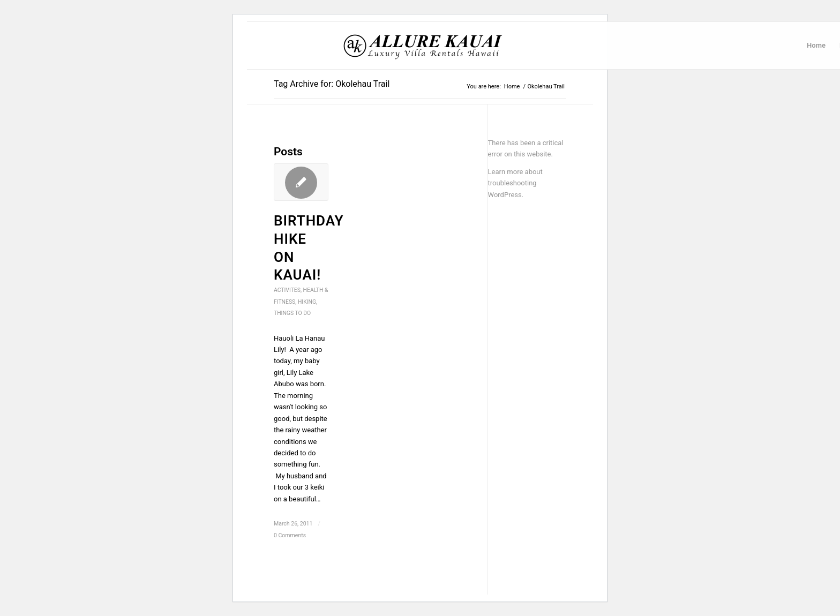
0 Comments (290, 535)
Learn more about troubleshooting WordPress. (515, 183)
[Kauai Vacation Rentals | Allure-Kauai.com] (423, 46)
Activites (287, 290)
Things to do (292, 313)
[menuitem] (816, 46)
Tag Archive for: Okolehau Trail (332, 84)
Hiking (307, 302)
